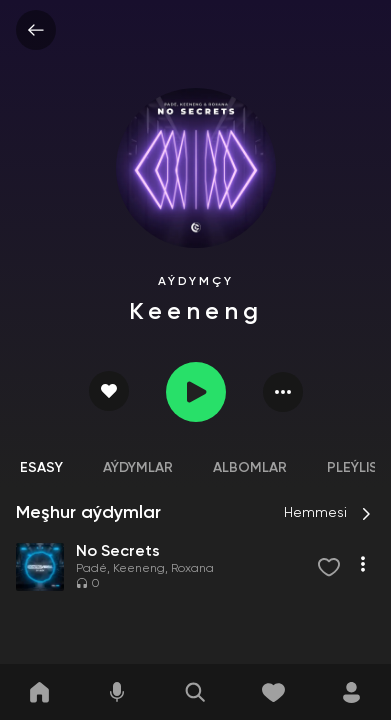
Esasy (41, 468)
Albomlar (250, 468)
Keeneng (139, 569)
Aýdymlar (138, 468)
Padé (91, 569)
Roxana (192, 569)
